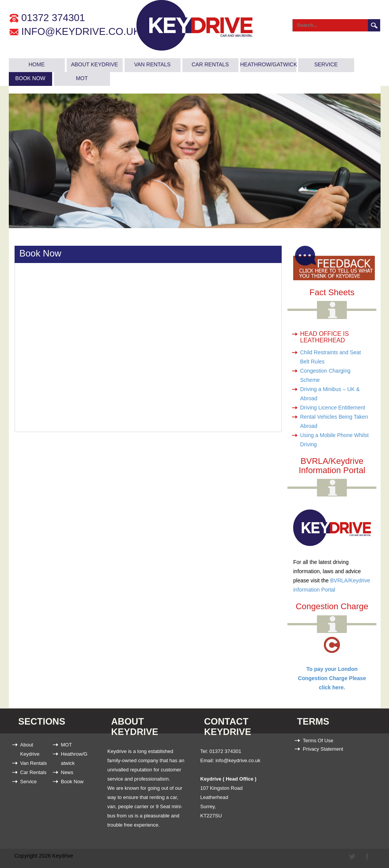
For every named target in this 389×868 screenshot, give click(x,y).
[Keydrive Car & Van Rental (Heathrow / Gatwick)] (194, 27)
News (67, 772)
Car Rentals (210, 64)
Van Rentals (152, 64)
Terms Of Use (318, 741)
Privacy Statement (323, 749)
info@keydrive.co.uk (81, 31)
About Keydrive (94, 64)
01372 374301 (53, 18)
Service (326, 64)
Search (374, 25)
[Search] (328, 25)
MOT (82, 78)
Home (37, 64)
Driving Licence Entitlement (333, 408)
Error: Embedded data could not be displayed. (134, 344)
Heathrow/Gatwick (268, 64)
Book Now (30, 78)
